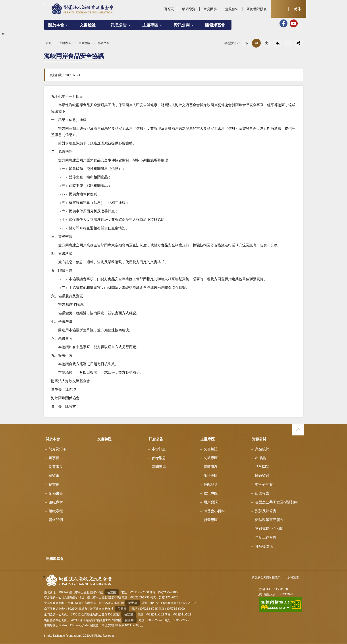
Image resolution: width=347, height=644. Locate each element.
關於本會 (56, 25)
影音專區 (211, 520)
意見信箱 (232, 9)
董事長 (54, 458)
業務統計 (262, 449)
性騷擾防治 (264, 546)
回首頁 (169, 9)
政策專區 (211, 493)
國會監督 (262, 475)
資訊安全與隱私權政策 (266, 577)
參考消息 (159, 458)
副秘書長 (56, 493)
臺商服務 (211, 467)
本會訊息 (159, 449)
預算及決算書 (266, 511)
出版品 (260, 458)
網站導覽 (189, 9)
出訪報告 (262, 493)
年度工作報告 (266, 537)
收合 (298, 430)
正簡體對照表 (257, 9)
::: (44, 4)
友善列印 (288, 43)
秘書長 (54, 484)
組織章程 (56, 511)
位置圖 (112, 592)
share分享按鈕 (299, 43)
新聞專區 (159, 467)
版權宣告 (293, 577)
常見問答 (210, 9)
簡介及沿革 (58, 449)
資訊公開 (182, 25)
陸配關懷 (211, 484)
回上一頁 (278, 43)
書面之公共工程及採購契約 (276, 502)
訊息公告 (119, 25)
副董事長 (56, 467)
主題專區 (150, 25)
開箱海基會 (215, 25)
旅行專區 (211, 475)
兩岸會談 (84, 43)
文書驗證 (88, 25)
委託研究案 (264, 484)
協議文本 (104, 43)
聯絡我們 (56, 520)
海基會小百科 (214, 511)
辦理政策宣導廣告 (269, 520)
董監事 (54, 475)
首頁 (49, 43)
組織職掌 (56, 502)
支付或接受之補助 (269, 528)
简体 (297, 9)
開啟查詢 (280, 9)
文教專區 (211, 458)
